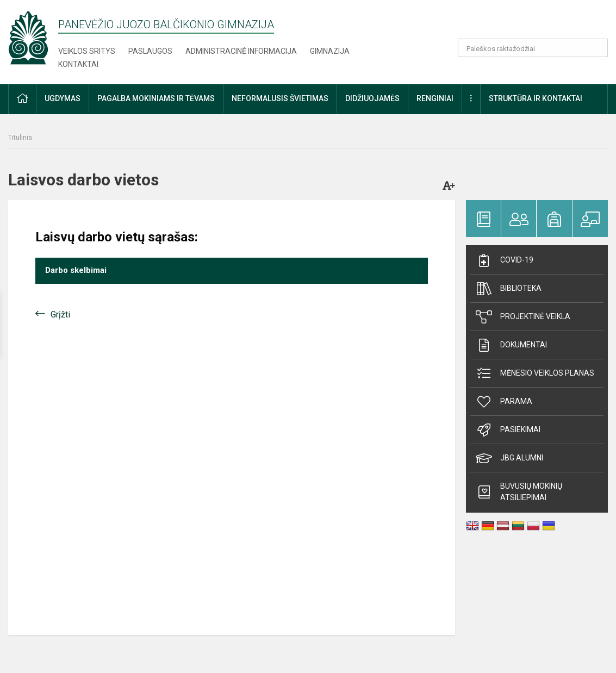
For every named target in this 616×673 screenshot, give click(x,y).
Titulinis (20, 137)
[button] (534, 23)
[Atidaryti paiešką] (596, 48)
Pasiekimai (508, 430)
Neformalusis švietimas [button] (280, 98)
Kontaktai (78, 64)
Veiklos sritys (87, 51)
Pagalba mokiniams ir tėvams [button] (156, 98)
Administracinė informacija (241, 51)
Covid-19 (505, 260)
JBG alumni (509, 458)
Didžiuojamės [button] (372, 98)
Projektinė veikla (523, 317)
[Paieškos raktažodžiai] (533, 48)
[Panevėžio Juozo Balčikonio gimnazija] (28, 37)
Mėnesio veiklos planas (535, 373)
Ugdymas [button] (63, 98)
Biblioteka (509, 289)
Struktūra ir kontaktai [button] (536, 98)
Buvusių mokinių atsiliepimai (519, 492)
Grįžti (60, 314)
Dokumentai (511, 345)
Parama (504, 402)
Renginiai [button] (435, 98)
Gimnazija (330, 51)
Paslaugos (150, 51)
